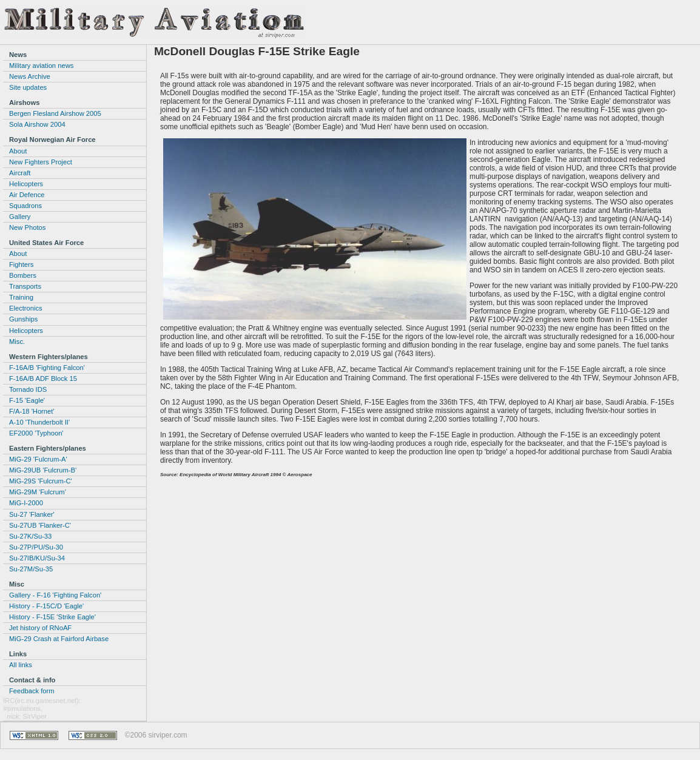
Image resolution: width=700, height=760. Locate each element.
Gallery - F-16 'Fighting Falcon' (55, 595)
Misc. (17, 341)
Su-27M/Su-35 (31, 569)
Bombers (23, 275)
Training (21, 297)
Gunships (23, 319)
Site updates (28, 87)
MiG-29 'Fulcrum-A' (38, 459)
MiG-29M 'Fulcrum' (38, 492)
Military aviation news (41, 66)
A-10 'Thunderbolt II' (39, 422)
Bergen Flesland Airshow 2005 (55, 113)
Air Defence (27, 195)
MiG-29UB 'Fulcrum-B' (43, 470)
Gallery (20, 217)
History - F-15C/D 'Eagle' (46, 606)
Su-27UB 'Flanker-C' (40, 525)
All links (21, 665)
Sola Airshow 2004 (37, 124)
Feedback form (32, 691)
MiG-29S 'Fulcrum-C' (41, 481)
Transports (25, 286)
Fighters (21, 264)
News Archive (30, 76)
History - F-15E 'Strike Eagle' (52, 617)
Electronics (26, 308)
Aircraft (20, 173)
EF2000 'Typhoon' (36, 433)
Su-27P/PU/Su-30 (36, 547)
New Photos (27, 227)
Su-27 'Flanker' (32, 514)
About (18, 151)
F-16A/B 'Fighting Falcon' (47, 368)
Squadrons (25, 206)
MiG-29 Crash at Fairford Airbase (59, 639)
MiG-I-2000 (26, 503)
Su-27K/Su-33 (30, 536)
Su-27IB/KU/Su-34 (37, 558)
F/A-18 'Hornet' (32, 411)
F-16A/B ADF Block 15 (43, 378)
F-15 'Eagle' (27, 400)
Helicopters (26, 184)
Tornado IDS (28, 389)
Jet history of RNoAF (40, 628)
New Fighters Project (41, 162)
